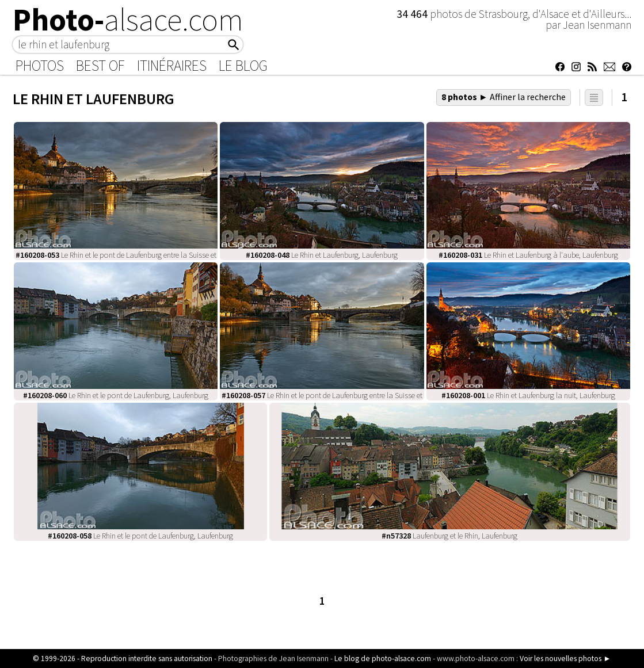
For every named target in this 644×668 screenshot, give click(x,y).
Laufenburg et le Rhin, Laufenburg (449, 536)
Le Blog (243, 66)
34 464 (413, 14)
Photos (40, 66)
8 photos (504, 97)
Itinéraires (172, 66)
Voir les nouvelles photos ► (565, 659)
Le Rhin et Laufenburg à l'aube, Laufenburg (528, 255)
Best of (100, 66)
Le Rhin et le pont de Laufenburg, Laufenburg (116, 395)
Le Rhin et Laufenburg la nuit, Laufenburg (528, 395)
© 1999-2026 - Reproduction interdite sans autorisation (123, 659)
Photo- (128, 20)
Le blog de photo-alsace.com (383, 659)
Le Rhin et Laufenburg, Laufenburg (322, 255)
